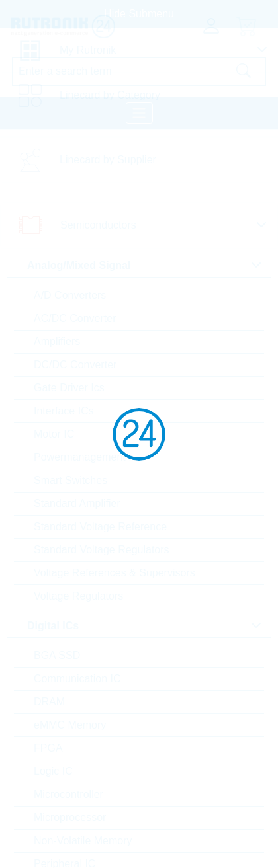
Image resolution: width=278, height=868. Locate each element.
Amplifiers (57, 341)
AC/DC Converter (75, 318)
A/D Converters (70, 295)
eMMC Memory (70, 725)
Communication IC (77, 679)
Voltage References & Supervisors (115, 573)
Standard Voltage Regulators (102, 550)
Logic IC (53, 771)
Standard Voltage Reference (100, 527)
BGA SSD (57, 655)
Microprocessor (70, 817)
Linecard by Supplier (108, 160)
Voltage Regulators (78, 596)
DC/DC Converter (75, 365)
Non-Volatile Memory (83, 841)
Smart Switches (70, 480)
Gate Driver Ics (69, 388)
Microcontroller (69, 794)
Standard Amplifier (77, 503)
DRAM (49, 702)
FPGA (48, 748)
